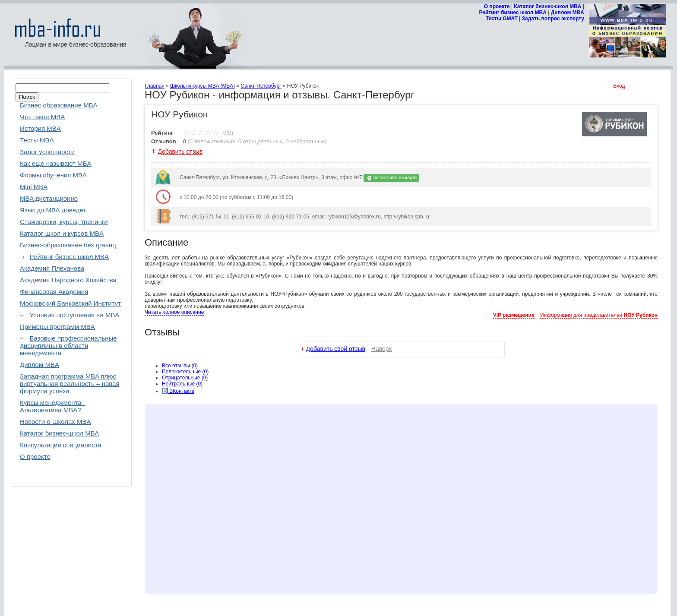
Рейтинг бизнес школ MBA (513, 13)
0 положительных (212, 141)
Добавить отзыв (180, 152)
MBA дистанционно (49, 198)
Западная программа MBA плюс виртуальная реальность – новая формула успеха (70, 384)
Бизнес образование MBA (59, 105)
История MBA (40, 128)
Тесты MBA (37, 140)
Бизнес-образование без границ (68, 245)
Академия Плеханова (52, 268)
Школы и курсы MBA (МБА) (202, 86)
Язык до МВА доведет (53, 210)
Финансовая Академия (54, 292)
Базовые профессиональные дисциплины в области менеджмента (68, 346)
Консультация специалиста (61, 445)
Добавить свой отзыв (336, 349)
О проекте (497, 6)
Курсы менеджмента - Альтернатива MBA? (53, 406)
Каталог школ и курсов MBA (62, 233)
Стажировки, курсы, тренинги (64, 222)
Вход (619, 86)
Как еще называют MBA (56, 163)
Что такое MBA (42, 117)
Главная (155, 86)
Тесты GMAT (502, 19)
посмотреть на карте (391, 178)
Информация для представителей (599, 315)
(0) (185, 372)
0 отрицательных (261, 141)
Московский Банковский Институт (70, 303)
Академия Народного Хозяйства (68, 280)
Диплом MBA (568, 13)
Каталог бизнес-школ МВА (59, 433)
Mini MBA (34, 187)
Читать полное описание (174, 312)
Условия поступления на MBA (75, 315)
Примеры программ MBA (57, 327)
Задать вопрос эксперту (553, 19)
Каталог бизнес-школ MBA (547, 6)
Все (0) (180, 366)
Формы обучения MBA (53, 175)
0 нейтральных (305, 141)
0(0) (208, 133)
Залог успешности (47, 152)
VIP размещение (514, 315)
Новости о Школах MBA (55, 422)
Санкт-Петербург (261, 86)
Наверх (382, 349)
